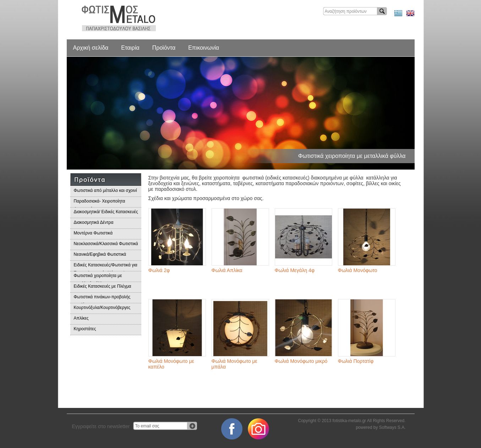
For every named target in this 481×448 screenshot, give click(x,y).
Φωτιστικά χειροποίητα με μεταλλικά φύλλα (98, 278)
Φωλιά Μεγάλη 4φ (295, 270)
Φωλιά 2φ (159, 270)
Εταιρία (130, 48)
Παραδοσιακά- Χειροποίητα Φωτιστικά (100, 203)
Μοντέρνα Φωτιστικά (93, 233)
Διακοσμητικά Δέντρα (94, 222)
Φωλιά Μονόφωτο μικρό (301, 361)
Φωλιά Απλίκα (227, 270)
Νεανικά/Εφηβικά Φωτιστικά (100, 254)
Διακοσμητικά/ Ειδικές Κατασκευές (106, 212)
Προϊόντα (164, 48)
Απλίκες (81, 318)
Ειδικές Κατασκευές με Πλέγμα (103, 286)
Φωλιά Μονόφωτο (358, 270)
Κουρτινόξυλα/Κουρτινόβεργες (102, 308)
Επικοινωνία (204, 48)
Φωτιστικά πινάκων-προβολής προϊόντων (102, 299)
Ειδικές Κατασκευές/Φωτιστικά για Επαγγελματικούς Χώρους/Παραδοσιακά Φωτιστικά (106, 267)
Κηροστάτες (85, 329)
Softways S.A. (392, 427)
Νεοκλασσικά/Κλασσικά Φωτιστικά (106, 244)
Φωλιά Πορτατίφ (356, 361)
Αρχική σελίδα (91, 48)
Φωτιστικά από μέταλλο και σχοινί (105, 190)
